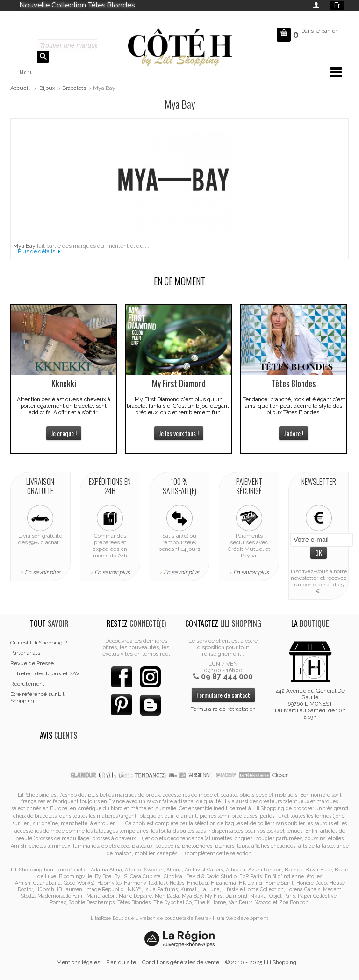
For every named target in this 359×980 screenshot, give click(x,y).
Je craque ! (64, 433)
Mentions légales (78, 962)
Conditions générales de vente (181, 962)
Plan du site (121, 962)
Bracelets (74, 88)
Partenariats (25, 653)
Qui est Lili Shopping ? (39, 643)
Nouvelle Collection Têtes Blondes (77, 5)
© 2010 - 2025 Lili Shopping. (262, 962)
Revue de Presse (32, 663)
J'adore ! (294, 433)
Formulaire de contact (223, 695)
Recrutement (27, 684)
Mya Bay (24, 246)
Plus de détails (36, 251)
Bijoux (47, 88)
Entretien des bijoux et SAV (45, 673)
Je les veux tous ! (179, 433)
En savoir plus (43, 572)
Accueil (20, 88)
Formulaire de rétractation (223, 709)
